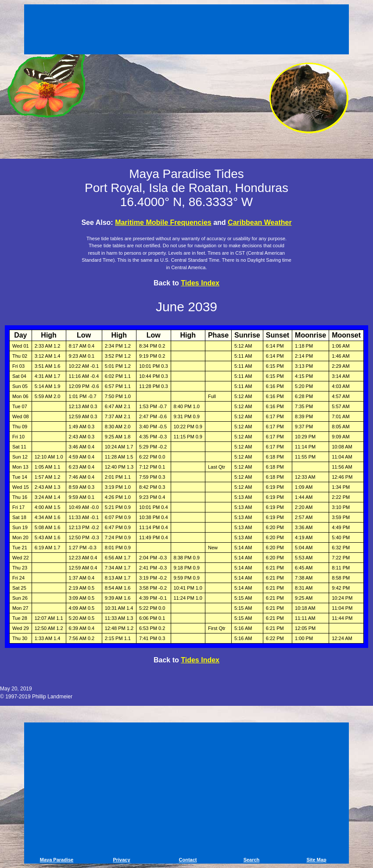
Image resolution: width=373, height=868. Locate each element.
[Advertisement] (186, 31)
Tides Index (200, 283)
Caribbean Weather (260, 222)
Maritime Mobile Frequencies (163, 222)
